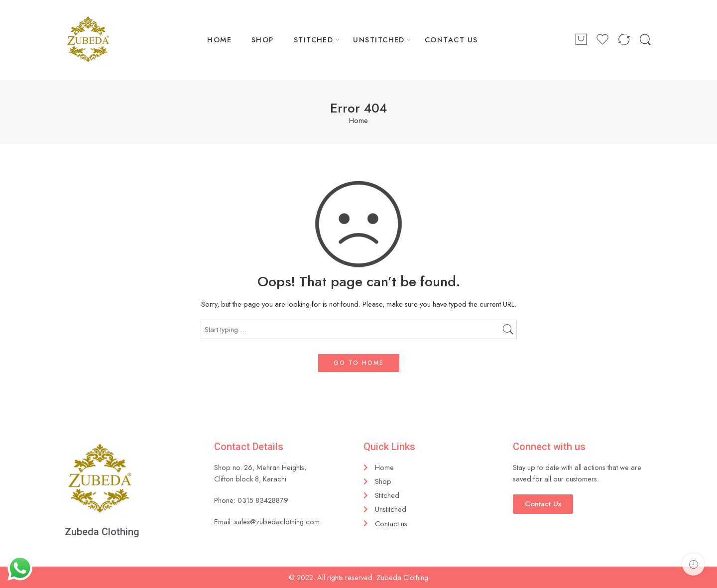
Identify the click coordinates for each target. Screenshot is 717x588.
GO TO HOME (359, 363)
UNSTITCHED (379, 40)
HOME (219, 40)
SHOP (263, 40)
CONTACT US (451, 40)
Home (358, 121)
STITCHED (314, 40)
